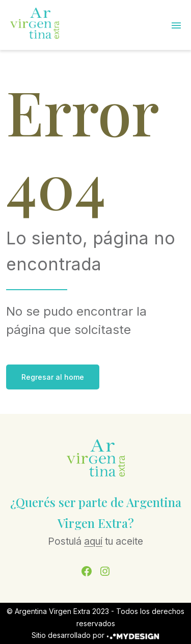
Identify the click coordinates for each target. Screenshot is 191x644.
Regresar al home (53, 377)
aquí (93, 541)
